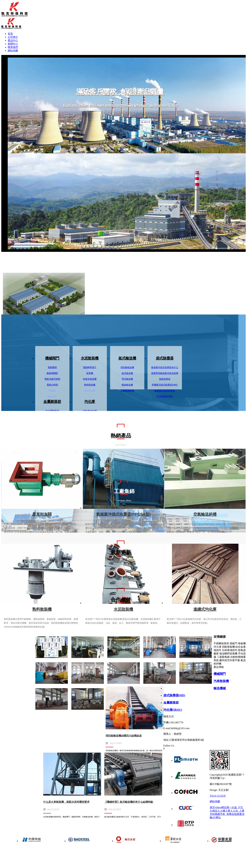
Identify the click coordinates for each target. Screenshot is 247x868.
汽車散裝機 (221, 681)
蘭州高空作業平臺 (230, 660)
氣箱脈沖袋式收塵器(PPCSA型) (124, 514)
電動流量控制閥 (52, 379)
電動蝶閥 (52, 367)
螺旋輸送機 (127, 385)
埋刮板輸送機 (127, 367)
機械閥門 (52, 358)
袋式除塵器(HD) (174, 695)
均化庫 (90, 402)
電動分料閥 (52, 385)
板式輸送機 (127, 358)
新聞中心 (13, 44)
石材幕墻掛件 (230, 650)
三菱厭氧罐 (223, 657)
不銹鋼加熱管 (221, 643)
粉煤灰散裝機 (90, 379)
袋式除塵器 (165, 358)
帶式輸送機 (127, 379)
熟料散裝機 (90, 385)
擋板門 (234, 643)
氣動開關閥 (52, 373)
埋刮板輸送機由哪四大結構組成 (124, 736)
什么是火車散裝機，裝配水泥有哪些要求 (66, 802)
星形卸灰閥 (42, 514)
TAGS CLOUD (218, 796)
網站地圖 (13, 51)
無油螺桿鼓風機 (228, 654)
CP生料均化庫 (90, 411)
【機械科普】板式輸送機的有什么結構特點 (129, 802)
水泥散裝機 (90, 358)
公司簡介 (13, 37)
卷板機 (242, 643)
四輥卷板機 (228, 647)
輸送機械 (220, 688)
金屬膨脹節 (52, 402)
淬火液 (217, 647)
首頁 (10, 34)
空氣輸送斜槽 (127, 391)
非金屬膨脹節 (52, 411)
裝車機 (90, 373)
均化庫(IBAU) (173, 710)
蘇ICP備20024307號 (221, 784)
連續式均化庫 (205, 609)
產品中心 (13, 40)
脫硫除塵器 (165, 379)
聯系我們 (13, 47)
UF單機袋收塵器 (165, 396)
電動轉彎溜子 (90, 367)
